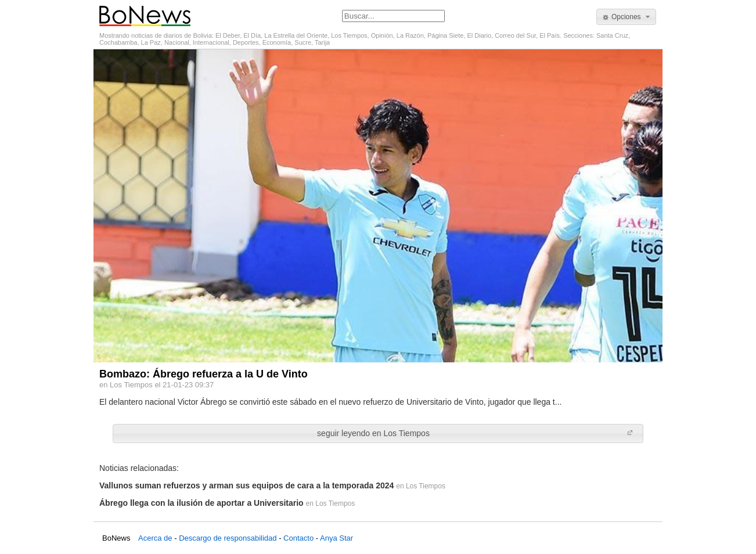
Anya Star (336, 538)
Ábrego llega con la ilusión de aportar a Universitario (201, 503)
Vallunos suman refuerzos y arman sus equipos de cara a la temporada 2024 (246, 485)
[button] (626, 17)
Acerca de (155, 538)
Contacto (298, 538)
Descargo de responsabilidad (228, 538)
